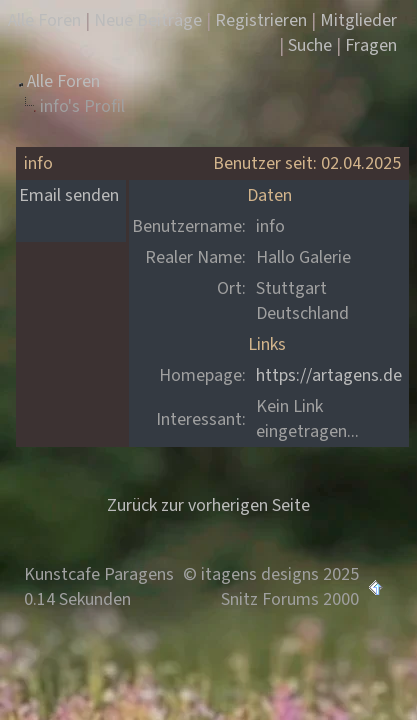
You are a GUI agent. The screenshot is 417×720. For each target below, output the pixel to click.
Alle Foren (63, 81)
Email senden (69, 195)
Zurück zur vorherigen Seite (208, 505)
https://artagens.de (329, 375)
